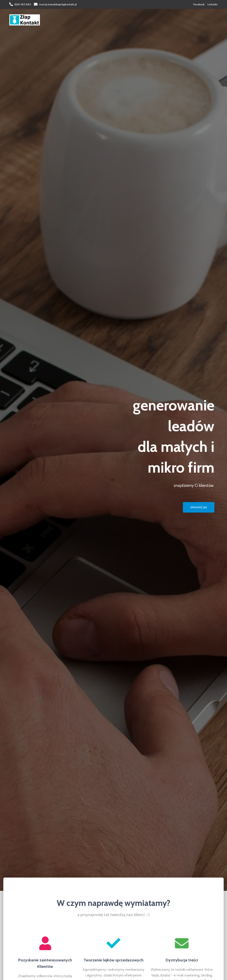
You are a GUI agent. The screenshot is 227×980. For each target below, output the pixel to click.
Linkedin (213, 4)
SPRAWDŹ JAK (199, 507)
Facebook (199, 4)
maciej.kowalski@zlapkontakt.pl (58, 4)
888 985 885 (23, 4)
